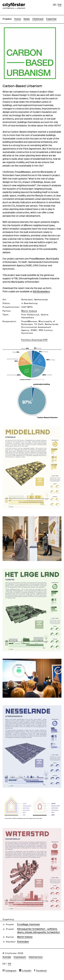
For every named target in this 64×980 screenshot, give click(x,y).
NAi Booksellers (41, 291)
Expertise (51, 19)
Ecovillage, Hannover (29, 924)
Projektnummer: (11, 307)
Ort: (5, 300)
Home (18, 19)
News (27, 19)
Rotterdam (23, 942)
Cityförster (38, 19)
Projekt (10, 925)
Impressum (20, 957)
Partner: (7, 311)
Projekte (7, 19)
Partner (10, 937)
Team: (6, 315)
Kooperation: (10, 321)
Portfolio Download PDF (35, 340)
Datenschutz (36, 957)
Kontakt (7, 957)
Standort (11, 942)
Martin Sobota (25, 937)
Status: (6, 303)
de (55, 5)
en (60, 5)
